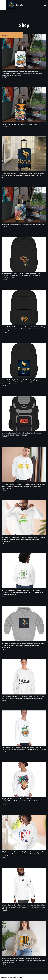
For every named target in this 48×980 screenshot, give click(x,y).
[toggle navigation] (3, 5)
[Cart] (45, 6)
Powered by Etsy (18, 977)
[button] (11, 35)
